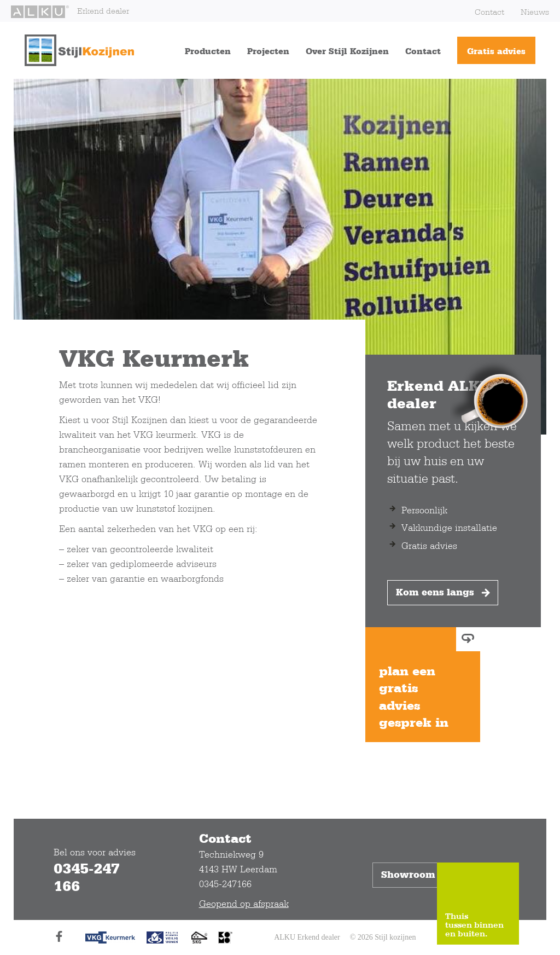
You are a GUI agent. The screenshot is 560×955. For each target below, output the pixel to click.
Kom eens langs (444, 593)
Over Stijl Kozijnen (347, 51)
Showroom (417, 875)
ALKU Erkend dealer (307, 937)
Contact (489, 12)
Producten (208, 51)
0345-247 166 (87, 877)
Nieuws (535, 12)
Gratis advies (496, 51)
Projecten (268, 51)
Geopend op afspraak (244, 903)
